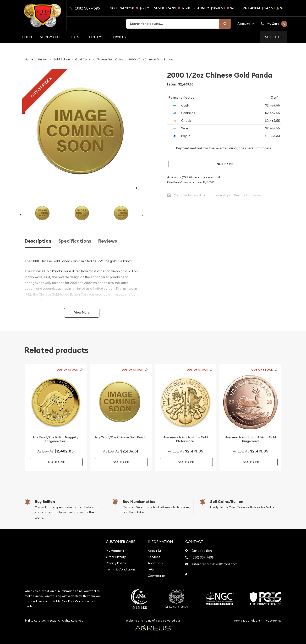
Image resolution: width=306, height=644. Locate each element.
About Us (155, 551)
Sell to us (274, 37)
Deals (74, 37)
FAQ (151, 569)
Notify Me (225, 164)
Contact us (156, 576)
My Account (115, 551)
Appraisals (155, 563)
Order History (116, 557)
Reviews (108, 241)
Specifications (75, 241)
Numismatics (51, 37)
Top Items (95, 37)
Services (119, 37)
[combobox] (173, 24)
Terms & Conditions (121, 569)
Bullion (25, 37)
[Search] (225, 24)
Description (38, 241)
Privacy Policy (116, 563)
